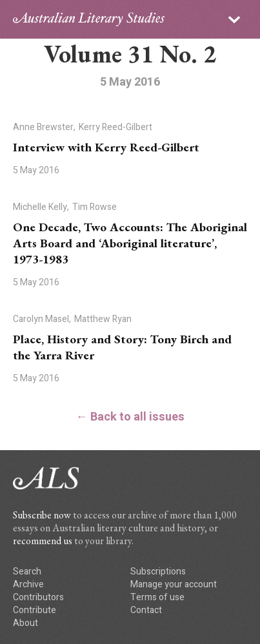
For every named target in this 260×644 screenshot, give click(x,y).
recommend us (43, 541)
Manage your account (174, 584)
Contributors (38, 597)
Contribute (35, 610)
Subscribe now (42, 515)
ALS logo (89, 19)
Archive (28, 584)
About (25, 623)
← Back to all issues (130, 417)
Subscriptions (158, 572)
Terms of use (157, 597)
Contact (146, 610)
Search (27, 572)
